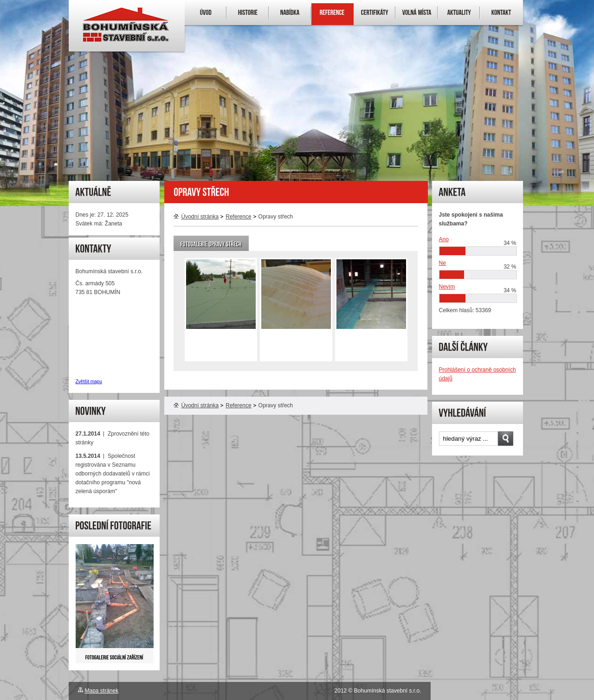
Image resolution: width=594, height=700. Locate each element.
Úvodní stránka (196, 217)
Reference (238, 217)
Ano (444, 239)
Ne (442, 263)
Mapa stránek (102, 691)
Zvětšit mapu (89, 382)
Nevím (447, 287)
